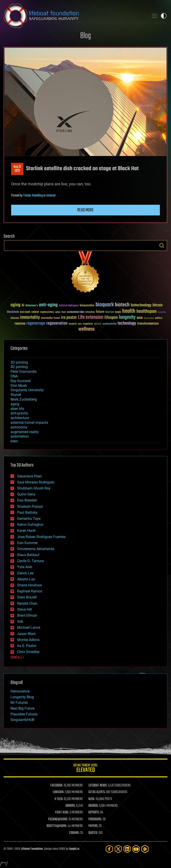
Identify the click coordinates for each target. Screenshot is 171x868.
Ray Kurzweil (21, 381)
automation (20, 436)
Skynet (16, 395)
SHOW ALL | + (17, 658)
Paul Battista (27, 513)
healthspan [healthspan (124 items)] (147, 312)
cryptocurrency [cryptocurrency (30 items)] (47, 312)
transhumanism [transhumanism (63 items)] (148, 324)
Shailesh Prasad (30, 507)
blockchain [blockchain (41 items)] (13, 312)
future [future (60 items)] (100, 312)
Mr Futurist (19, 703)
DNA (14, 376)
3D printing (19, 362)
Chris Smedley (28, 652)
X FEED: (59, 799)
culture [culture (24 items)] (58, 312)
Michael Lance (29, 627)
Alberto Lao (26, 579)
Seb (20, 621)
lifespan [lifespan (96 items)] (111, 318)
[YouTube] (136, 849)
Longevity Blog (22, 697)
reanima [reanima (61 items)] (20, 324)
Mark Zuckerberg (24, 399)
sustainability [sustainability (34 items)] (109, 324)
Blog (85, 36)
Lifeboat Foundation (32, 849)
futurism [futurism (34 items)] (110, 312)
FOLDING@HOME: (58, 819)
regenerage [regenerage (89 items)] (36, 323)
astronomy (19, 427)
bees (14, 441)
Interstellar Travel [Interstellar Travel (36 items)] (50, 318)
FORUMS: (74, 833)
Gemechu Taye (29, 519)
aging (15, 404)
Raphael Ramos (30, 591)
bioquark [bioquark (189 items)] (105, 305)
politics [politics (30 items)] (159, 318)
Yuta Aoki (25, 567)
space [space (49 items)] (98, 324)
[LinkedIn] (127, 849)
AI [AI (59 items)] (23, 306)
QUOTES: (93, 833)
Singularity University (27, 390)
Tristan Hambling (33, 196)
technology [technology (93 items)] (127, 324)
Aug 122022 (17, 169)
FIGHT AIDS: (62, 813)
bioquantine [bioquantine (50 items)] (87, 305)
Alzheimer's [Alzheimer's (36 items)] (32, 306)
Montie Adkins (28, 640)
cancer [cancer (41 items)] (35, 312)
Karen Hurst (26, 531)
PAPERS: (93, 826)
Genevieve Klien (30, 476)
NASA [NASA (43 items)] (140, 318)
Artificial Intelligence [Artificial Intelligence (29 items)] (69, 306)
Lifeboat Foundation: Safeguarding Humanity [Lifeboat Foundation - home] (74, 16)
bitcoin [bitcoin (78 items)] (158, 305)
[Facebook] (109, 849)
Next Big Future (22, 708)
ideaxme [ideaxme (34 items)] (15, 318)
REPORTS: (94, 813)
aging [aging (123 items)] (15, 305)
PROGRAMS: (95, 819)
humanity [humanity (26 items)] (162, 312)
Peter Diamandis (23, 372)
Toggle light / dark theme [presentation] (164, 16)
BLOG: (92, 799)
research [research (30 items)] (73, 324)
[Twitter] (118, 849)
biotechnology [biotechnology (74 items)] (141, 305)
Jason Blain (26, 634)
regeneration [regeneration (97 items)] (57, 323)
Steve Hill (24, 609)
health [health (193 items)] (129, 311)
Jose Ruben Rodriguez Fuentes (41, 537)
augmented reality (25, 432)
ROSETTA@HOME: (57, 826)
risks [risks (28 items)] (80, 324)
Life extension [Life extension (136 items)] (91, 317)
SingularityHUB (22, 720)
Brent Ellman (27, 615)
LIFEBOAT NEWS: (98, 786)
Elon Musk (19, 386)
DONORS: (70, 806)
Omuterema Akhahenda (36, 549)
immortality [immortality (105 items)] (30, 317)
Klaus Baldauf (28, 555)
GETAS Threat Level (85, 769)
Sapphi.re (74, 849)
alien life (17, 409)
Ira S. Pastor (27, 646)
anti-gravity (19, 413)
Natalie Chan (27, 603)
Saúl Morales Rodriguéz (36, 482)
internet (51, 196)
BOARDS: (93, 806)
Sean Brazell (27, 597)
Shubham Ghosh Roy (34, 488)
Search (162, 246)
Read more (85, 210)
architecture (20, 418)
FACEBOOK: (57, 786)
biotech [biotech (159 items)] (122, 305)
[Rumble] (145, 849)
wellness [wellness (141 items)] (87, 329)
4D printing (19, 367)
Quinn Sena (26, 494)
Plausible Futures (24, 714)
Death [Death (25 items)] (64, 312)
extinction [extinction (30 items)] (90, 312)
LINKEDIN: (58, 792)
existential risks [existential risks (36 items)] (76, 312)
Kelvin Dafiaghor (30, 525)
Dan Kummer (27, 543)
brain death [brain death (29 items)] (25, 312)
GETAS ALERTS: (97, 792)
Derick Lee (25, 573)
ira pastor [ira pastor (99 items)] (69, 318)
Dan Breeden (27, 500)
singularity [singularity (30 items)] (88, 324)
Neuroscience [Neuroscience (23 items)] (149, 318)
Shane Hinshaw (30, 585)
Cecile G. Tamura (31, 561)
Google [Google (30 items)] (118, 312)
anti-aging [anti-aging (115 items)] (48, 305)
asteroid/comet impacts (29, 423)
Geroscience (20, 691)
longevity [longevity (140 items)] (127, 317)
